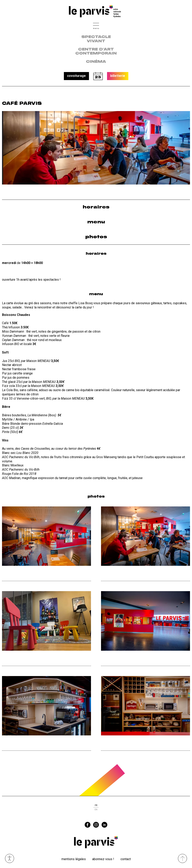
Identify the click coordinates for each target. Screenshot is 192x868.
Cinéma (96, 62)
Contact (126, 859)
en (96, 810)
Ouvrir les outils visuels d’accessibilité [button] (10, 858)
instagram (96, 825)
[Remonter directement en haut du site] (182, 858)
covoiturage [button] (76, 76)
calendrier (98, 76)
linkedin (104, 825)
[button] (96, 25)
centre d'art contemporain (96, 52)
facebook (88, 825)
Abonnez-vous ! (103, 859)
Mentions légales (74, 859)
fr (96, 805)
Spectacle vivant (96, 39)
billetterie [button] (118, 76)
